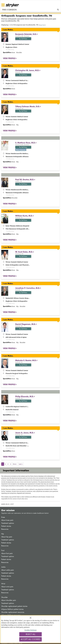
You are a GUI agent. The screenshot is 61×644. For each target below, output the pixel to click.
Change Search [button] (42, 25)
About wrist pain (7, 587)
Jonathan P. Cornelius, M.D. (28, 288)
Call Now (23, 39)
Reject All (31, 634)
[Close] (31, 618)
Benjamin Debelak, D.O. (26, 34)
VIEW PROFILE (9, 58)
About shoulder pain (9, 600)
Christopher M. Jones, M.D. (27, 70)
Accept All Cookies (30, 639)
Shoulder (4, 597)
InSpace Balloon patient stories (12, 609)
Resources (5, 529)
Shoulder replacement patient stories (14, 606)
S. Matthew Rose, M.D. (26, 143)
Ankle (3, 567)
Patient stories (6, 526)
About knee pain (7, 520)
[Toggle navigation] (3, 5)
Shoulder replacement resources (13, 612)
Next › (15, 464)
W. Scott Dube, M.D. (24, 252)
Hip (3, 534)
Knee (3, 517)
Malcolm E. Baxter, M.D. (26, 360)
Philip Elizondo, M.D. (25, 396)
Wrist (3, 584)
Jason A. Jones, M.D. (25, 433)
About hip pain (7, 537)
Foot (3, 550)
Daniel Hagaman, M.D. (26, 324)
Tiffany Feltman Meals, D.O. (28, 106)
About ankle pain (8, 570)
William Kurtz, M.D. (24, 216)
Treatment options (8, 523)
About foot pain (7, 553)
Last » (21, 464)
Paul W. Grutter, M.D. (25, 179)
